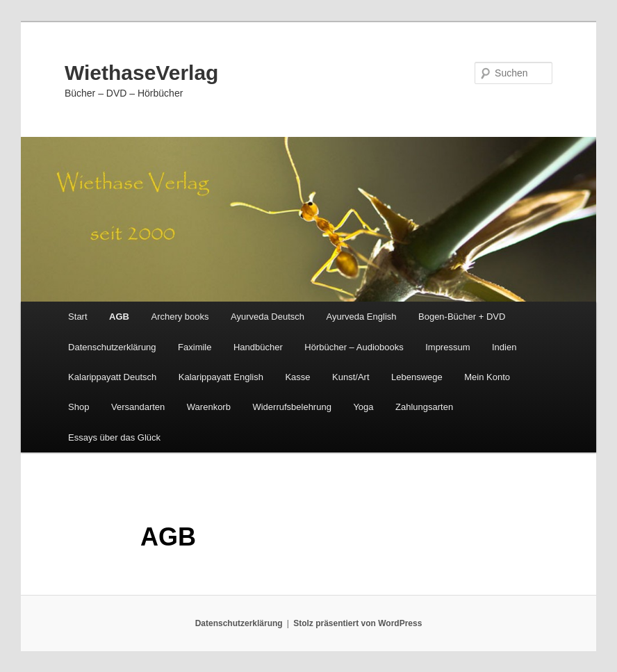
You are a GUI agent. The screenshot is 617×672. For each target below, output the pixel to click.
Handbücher (258, 347)
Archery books (180, 317)
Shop (79, 407)
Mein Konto (487, 377)
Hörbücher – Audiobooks (354, 347)
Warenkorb (209, 407)
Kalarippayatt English (221, 377)
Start (77, 317)
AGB (119, 317)
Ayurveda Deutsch (268, 317)
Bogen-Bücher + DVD (462, 317)
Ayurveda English (362, 317)
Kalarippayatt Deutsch (112, 377)
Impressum (447, 347)
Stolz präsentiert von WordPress (357, 623)
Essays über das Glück (114, 437)
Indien (504, 347)
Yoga (363, 407)
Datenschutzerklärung (112, 347)
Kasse (297, 377)
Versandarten (138, 407)
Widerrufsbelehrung (291, 407)
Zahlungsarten (424, 407)
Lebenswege (417, 377)
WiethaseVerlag (142, 73)
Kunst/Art (351, 377)
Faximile (195, 347)
